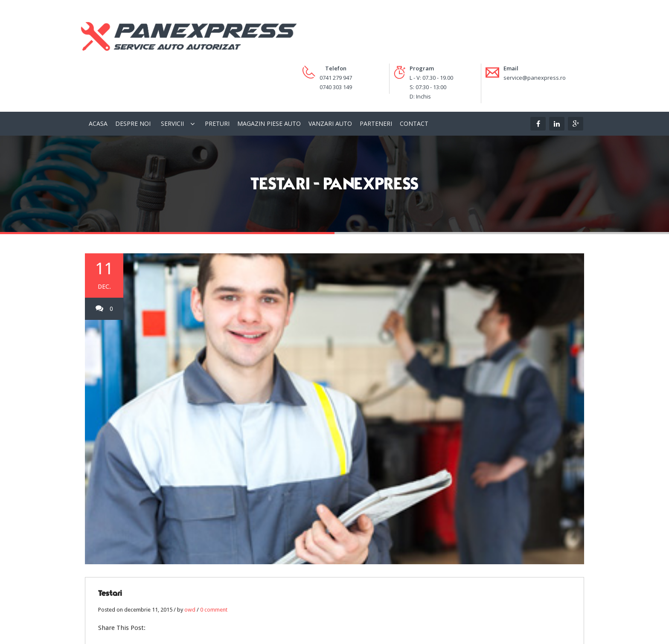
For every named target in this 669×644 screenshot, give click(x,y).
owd (190, 561)
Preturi (217, 75)
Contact (414, 75)
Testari (110, 545)
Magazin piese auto (269, 75)
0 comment (214, 561)
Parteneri (376, 75)
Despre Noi (133, 75)
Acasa (98, 75)
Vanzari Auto (330, 75)
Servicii (172, 75)
